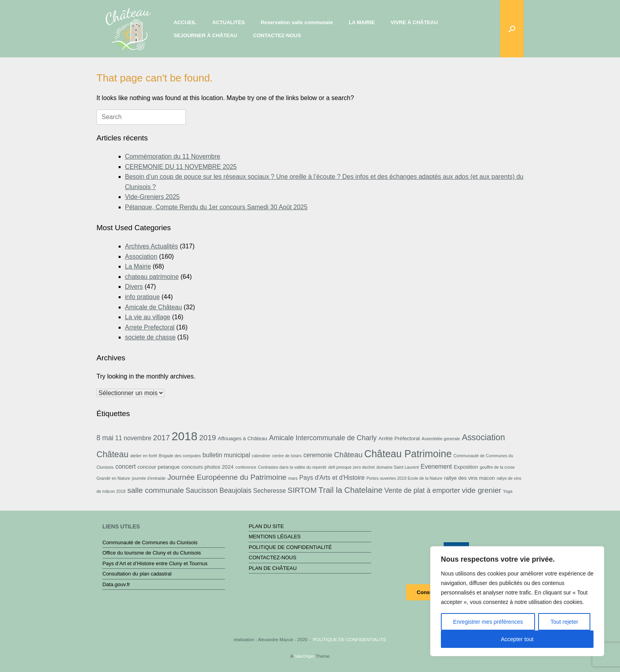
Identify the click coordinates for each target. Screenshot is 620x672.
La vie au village (148, 317)
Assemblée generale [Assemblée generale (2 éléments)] (441, 439)
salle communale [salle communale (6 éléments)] (156, 490)
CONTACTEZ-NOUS (277, 35)
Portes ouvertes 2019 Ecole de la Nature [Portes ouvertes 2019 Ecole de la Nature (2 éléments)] (405, 478)
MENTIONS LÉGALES (275, 537)
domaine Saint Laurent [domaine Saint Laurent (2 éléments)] (398, 467)
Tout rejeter (564, 622)
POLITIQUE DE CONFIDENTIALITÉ (290, 547)
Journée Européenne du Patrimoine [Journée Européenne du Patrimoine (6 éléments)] (227, 477)
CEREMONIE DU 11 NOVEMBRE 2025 (181, 167)
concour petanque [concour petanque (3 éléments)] (158, 467)
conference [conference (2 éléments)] (246, 467)
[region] (517, 601)
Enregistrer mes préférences (488, 622)
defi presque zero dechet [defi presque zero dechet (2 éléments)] (351, 467)
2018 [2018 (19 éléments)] (184, 436)
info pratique (142, 297)
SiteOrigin (304, 656)
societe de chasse (150, 337)
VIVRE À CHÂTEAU (414, 22)
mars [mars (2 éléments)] (293, 478)
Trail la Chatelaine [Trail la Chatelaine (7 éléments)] (350, 490)
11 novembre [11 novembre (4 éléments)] (133, 438)
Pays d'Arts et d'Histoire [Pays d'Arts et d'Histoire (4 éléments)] (332, 478)
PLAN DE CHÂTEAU (273, 568)
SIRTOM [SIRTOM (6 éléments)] (302, 490)
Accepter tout (517, 639)
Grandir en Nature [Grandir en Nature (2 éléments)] (113, 478)
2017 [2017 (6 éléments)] (161, 438)
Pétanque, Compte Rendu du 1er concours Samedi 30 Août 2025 (216, 207)
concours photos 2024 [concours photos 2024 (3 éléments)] (208, 467)
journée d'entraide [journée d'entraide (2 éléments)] (149, 478)
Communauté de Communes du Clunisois (150, 542)
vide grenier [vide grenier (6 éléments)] (482, 490)
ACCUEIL (185, 22)
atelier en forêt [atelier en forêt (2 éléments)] (144, 456)
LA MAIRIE (362, 22)
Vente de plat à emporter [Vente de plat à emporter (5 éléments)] (422, 490)
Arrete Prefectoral (150, 327)
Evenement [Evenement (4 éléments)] (436, 467)
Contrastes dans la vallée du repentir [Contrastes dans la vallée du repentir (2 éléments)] (292, 467)
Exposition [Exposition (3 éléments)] (466, 467)
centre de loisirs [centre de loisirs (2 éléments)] (287, 456)
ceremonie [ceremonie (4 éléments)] (318, 455)
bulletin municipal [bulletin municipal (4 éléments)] (226, 455)
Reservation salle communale (297, 22)
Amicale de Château (153, 307)
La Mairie (138, 266)
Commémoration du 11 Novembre (173, 156)
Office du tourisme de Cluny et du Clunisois (152, 553)
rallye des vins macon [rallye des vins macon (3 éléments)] (470, 478)
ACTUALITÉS (229, 22)
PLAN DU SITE (266, 526)
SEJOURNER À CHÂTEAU (205, 35)
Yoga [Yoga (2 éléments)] (508, 491)
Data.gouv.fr (116, 584)
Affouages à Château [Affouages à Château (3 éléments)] (243, 438)
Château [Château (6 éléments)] (348, 455)
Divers (134, 287)
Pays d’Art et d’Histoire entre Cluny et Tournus (155, 563)
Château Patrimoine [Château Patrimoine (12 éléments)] (408, 454)
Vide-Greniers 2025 (152, 197)
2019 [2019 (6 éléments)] (208, 438)
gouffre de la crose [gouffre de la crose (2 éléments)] (497, 467)
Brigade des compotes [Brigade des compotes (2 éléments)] (180, 456)
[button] (512, 29)
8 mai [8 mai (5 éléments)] (105, 438)
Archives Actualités (151, 246)
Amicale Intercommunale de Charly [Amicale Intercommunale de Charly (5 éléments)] (323, 438)
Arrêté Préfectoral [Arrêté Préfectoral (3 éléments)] (399, 438)
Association (141, 256)
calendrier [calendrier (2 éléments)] (261, 456)
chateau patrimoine (152, 277)
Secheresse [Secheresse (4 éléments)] (269, 491)
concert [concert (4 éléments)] (126, 467)
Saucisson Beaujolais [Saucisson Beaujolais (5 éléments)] (219, 490)
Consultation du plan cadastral (137, 574)
